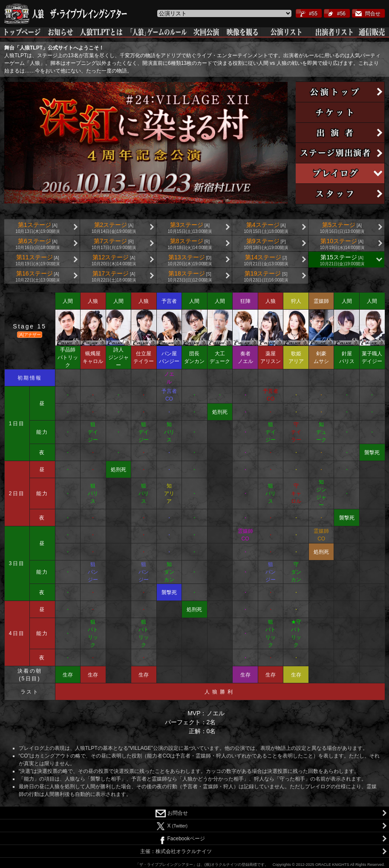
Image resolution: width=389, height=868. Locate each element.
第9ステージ (266, 244)
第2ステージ (114, 228)
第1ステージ (37, 228)
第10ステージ (342, 244)
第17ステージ (114, 276)
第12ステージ (114, 260)
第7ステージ (114, 244)
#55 (313, 14)
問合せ (373, 14)
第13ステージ (190, 260)
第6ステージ (37, 244)
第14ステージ (266, 260)
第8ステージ (190, 244)
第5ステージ (342, 228)
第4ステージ (266, 228)
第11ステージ (37, 260)
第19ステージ (266, 276)
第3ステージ (190, 228)
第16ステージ (37, 276)
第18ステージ (190, 276)
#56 (341, 14)
